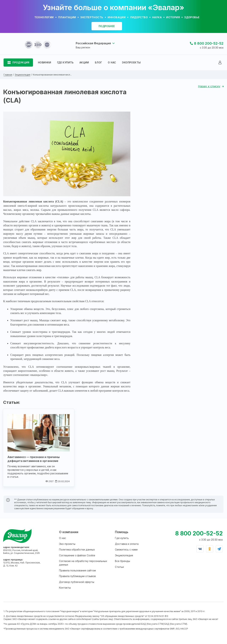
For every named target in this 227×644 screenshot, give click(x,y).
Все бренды (122, 561)
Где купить (122, 538)
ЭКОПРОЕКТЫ (131, 62)
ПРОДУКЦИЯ (21, 62)
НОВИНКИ (45, 62)
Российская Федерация (93, 43)
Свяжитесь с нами (126, 550)
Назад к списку (209, 86)
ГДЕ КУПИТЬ (65, 62)
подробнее (107, 26)
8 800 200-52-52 (209, 43)
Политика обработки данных (77, 550)
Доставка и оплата (127, 544)
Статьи (119, 567)
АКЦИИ (84, 62)
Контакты (65, 588)
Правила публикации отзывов (77, 576)
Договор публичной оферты (77, 582)
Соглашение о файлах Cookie (77, 555)
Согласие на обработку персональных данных (83, 563)
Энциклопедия (124, 555)
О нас (63, 538)
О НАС (112, 62)
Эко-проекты (67, 544)
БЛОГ (99, 62)
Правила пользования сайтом (77, 570)
